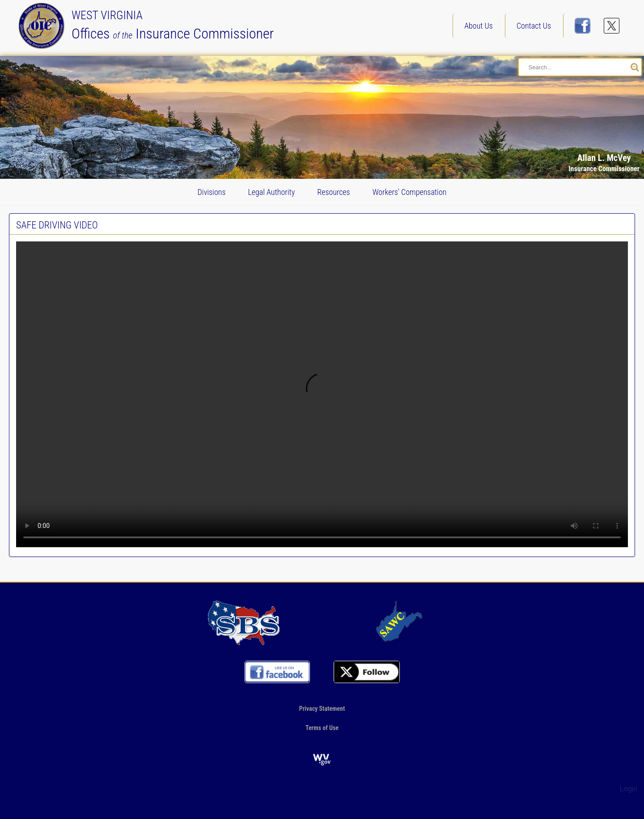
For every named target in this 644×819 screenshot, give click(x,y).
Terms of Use (322, 728)
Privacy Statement (322, 709)
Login (629, 789)
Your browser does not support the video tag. (322, 394)
